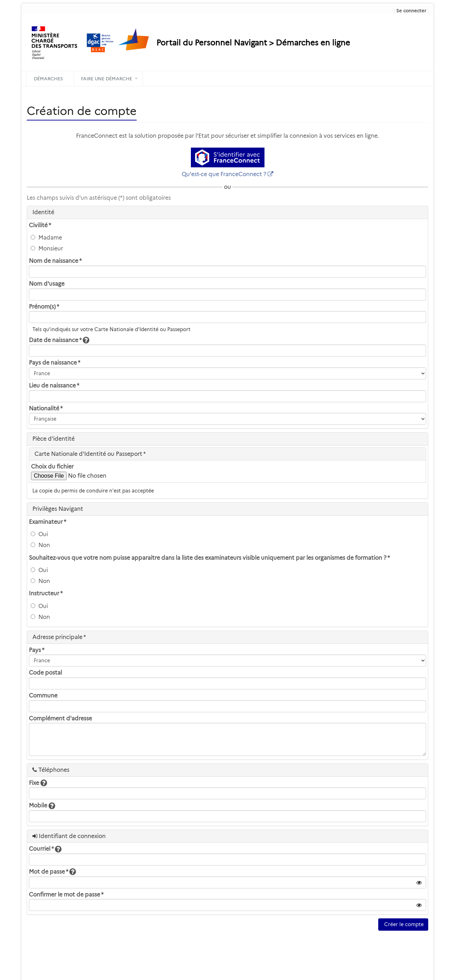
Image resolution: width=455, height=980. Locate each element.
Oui (39, 534)
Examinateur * (48, 522)
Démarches (48, 79)
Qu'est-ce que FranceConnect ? (224, 174)
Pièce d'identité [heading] (54, 439)
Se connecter (411, 11)
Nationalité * (46, 408)
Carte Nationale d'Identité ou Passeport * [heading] (90, 454)
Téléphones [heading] (51, 770)
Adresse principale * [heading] (59, 637)
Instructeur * (46, 593)
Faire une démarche (107, 79)
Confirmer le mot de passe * (66, 895)
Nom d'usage (47, 284)
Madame (46, 238)
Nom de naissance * (55, 261)
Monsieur (47, 249)
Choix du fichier (52, 467)
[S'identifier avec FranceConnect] (228, 157)
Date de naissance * (59, 340)
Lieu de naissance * (54, 386)
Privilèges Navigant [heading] (58, 509)
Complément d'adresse (60, 718)
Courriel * (45, 849)
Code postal (45, 673)
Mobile (42, 805)
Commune (43, 696)
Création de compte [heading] (82, 111)
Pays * (37, 650)
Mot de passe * (52, 872)
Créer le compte (403, 924)
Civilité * (40, 225)
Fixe (38, 783)
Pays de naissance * (55, 363)
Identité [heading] (43, 212)
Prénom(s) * (44, 307)
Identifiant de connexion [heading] (69, 836)
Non (40, 545)
